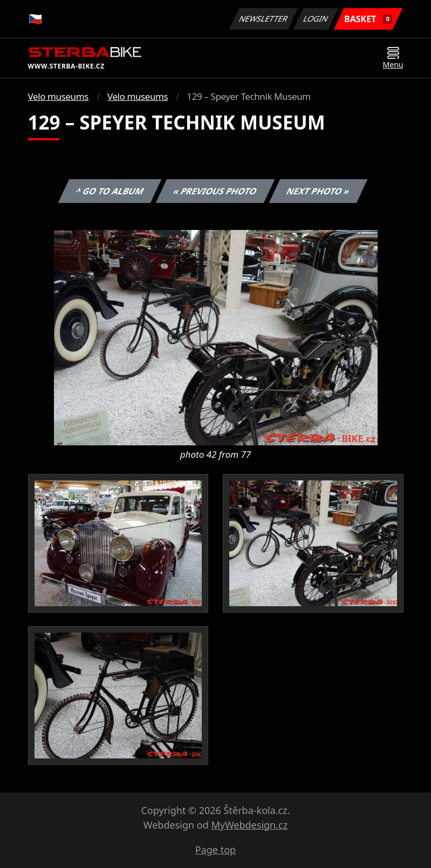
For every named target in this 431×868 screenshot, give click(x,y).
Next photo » (318, 191)
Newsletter (264, 19)
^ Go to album (110, 191)
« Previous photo (215, 191)
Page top (216, 850)
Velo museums (58, 96)
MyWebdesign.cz (249, 825)
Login (316, 19)
